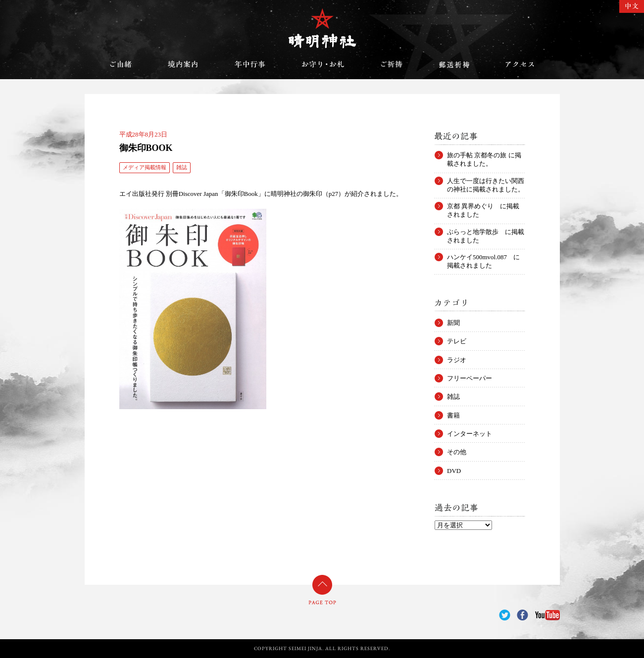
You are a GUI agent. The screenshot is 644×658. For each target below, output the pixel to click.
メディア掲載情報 (145, 167)
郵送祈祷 (454, 64)
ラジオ (457, 360)
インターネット (470, 434)
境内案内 (183, 64)
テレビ (457, 341)
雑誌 (182, 167)
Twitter (505, 615)
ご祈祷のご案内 (392, 64)
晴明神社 (322, 28)
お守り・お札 (323, 64)
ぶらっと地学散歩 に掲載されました (486, 232)
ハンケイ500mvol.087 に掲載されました (483, 257)
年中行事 (250, 64)
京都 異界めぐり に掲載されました (483, 206)
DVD (454, 471)
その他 (457, 452)
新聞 (453, 323)
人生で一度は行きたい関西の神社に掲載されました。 (486, 181)
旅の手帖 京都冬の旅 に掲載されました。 (484, 155)
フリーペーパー (470, 378)
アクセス (520, 64)
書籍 (453, 415)
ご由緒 (121, 64)
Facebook (522, 615)
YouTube (547, 615)
